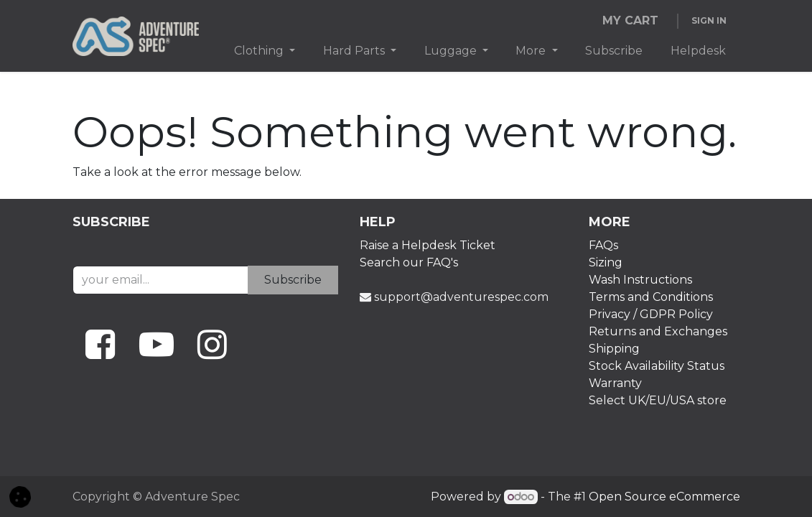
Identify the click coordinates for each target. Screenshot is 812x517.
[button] (20, 496)
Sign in (709, 20)
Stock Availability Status (657, 366)
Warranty (617, 383)
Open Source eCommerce (664, 497)
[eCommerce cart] (631, 21)
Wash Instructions (640, 280)
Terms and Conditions (651, 297)
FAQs (603, 245)
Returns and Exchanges (658, 331)
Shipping (614, 349)
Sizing (606, 262)
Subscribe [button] (293, 280)
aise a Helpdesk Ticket (432, 245)
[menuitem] (265, 51)
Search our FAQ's (409, 262)
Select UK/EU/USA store (659, 400)
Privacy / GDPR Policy (651, 314)
